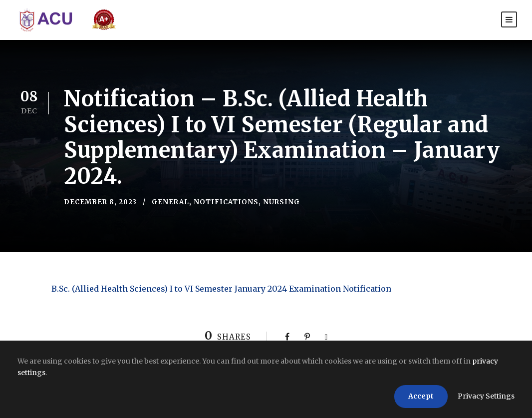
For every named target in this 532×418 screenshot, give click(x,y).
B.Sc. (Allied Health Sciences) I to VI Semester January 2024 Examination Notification (221, 289)
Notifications (226, 202)
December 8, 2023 (100, 202)
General (170, 202)
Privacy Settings (486, 396)
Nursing (281, 202)
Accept (421, 396)
